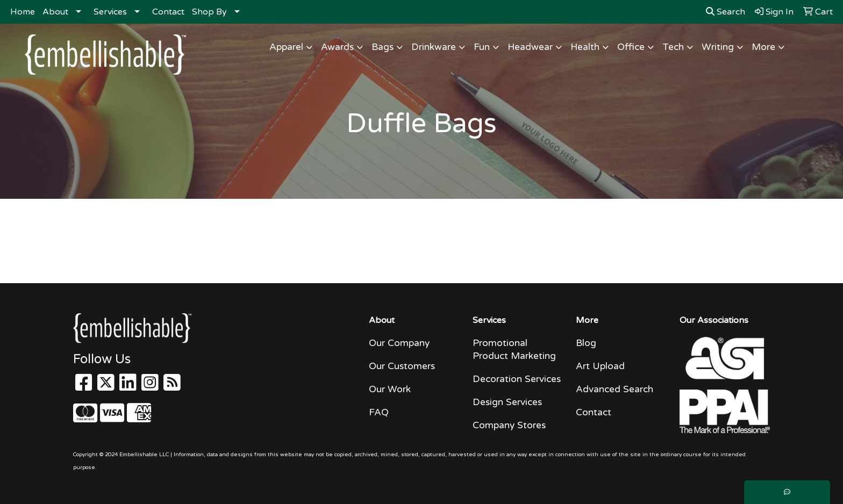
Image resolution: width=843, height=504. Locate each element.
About (55, 12)
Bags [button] (383, 47)
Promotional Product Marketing (514, 350)
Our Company (399, 343)
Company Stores (509, 425)
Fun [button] (482, 47)
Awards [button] (337, 47)
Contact (168, 12)
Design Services (507, 402)
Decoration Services (517, 379)
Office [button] (631, 47)
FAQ (379, 412)
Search (726, 12)
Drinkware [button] (434, 47)
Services (110, 12)
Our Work (390, 389)
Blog (586, 343)
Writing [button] (718, 47)
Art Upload (600, 366)
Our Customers (402, 366)
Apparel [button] (286, 47)
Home (23, 12)
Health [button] (585, 47)
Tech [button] (673, 47)
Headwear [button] (530, 47)
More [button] (763, 47)
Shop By (209, 12)
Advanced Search (615, 389)
